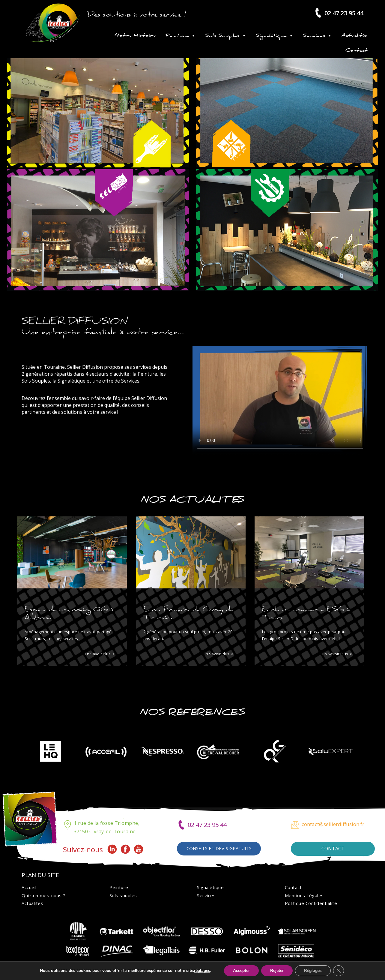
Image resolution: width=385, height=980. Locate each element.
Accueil (29, 887)
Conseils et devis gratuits (219, 848)
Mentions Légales (304, 895)
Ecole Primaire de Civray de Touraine (188, 613)
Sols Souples (226, 36)
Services (318, 36)
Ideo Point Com (242, 972)
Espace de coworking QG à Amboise (69, 613)
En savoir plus (98, 654)
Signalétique (275, 36)
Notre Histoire (135, 36)
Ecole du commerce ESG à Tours (306, 613)
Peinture (181, 36)
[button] (185, 779)
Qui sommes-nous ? (43, 895)
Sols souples (123, 895)
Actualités (355, 36)
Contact (357, 51)
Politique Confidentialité (311, 903)
